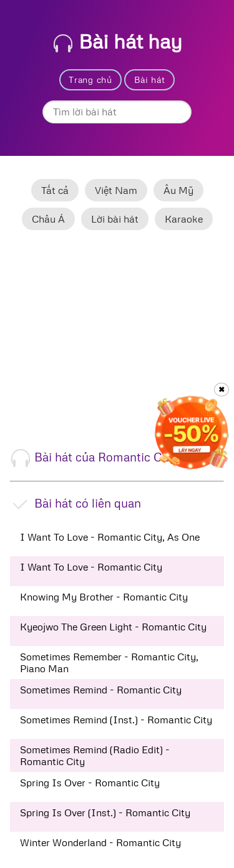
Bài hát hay (118, 41)
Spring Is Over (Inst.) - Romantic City (105, 813)
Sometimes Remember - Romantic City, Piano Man (109, 662)
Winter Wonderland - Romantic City (100, 842)
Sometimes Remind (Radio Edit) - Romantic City (95, 755)
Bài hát (150, 80)
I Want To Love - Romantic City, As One (110, 537)
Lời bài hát (115, 219)
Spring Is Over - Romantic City (90, 783)
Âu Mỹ (178, 190)
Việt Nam (116, 190)
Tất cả (55, 190)
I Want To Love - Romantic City (91, 567)
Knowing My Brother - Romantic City (104, 597)
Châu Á (48, 219)
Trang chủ (90, 80)
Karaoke (184, 219)
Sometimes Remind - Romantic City (101, 690)
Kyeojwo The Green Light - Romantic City (113, 627)
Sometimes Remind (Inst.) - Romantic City (116, 720)
